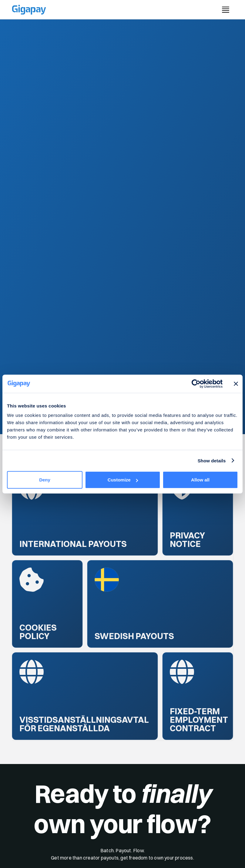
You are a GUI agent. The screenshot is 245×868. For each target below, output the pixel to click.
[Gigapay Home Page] (29, 10)
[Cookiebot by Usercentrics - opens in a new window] (196, 384)
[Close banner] (236, 384)
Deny (45, 480)
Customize (123, 480)
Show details (212, 460)
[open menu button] (226, 10)
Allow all (200, 480)
